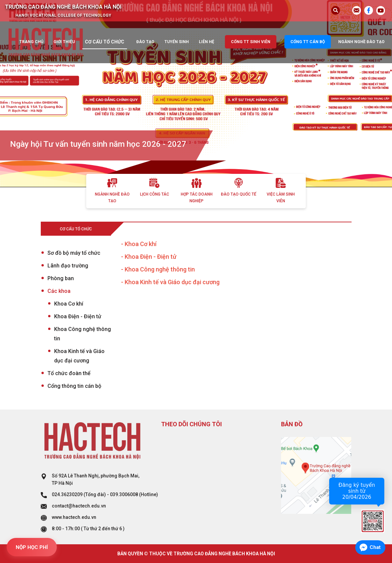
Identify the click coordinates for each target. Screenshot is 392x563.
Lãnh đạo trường (68, 266)
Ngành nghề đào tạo (361, 42)
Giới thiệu (64, 42)
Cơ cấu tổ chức (105, 42)
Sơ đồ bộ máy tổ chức (74, 253)
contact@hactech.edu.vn (79, 506)
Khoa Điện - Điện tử (78, 316)
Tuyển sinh (177, 42)
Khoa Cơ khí (69, 304)
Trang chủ (31, 42)
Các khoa (59, 291)
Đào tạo (145, 42)
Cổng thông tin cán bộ (74, 386)
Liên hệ (207, 42)
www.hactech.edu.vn (74, 517)
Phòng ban (61, 278)
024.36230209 (67, 494)
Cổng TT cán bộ (308, 42)
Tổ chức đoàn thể (69, 373)
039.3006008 (124, 494)
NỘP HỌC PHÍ (32, 547)
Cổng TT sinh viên (251, 42)
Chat (375, 547)
